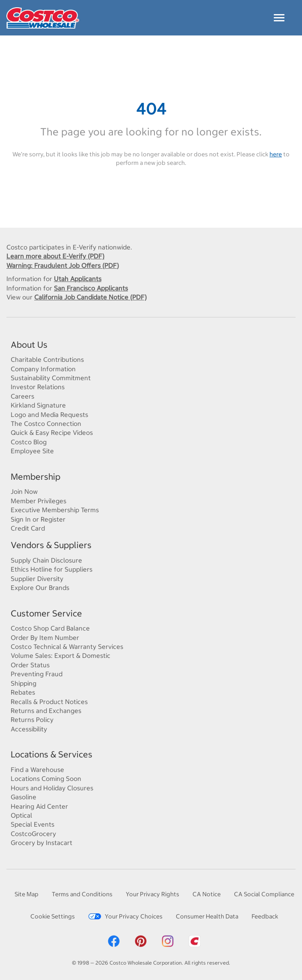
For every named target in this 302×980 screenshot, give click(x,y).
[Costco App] (195, 940)
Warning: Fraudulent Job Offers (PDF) (63, 265)
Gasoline (24, 797)
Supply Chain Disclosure (46, 560)
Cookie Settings (53, 916)
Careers (22, 396)
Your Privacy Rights (152, 894)
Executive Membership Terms (55, 510)
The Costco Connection (46, 423)
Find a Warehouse (37, 769)
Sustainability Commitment (51, 378)
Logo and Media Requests (49, 414)
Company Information (43, 369)
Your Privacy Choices (125, 916)
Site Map (27, 894)
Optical (21, 815)
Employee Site (32, 451)
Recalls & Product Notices (49, 701)
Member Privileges (38, 501)
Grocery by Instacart (41, 842)
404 (151, 109)
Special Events (33, 824)
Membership (36, 477)
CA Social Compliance (264, 894)
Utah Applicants (78, 279)
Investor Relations (38, 387)
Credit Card (28, 528)
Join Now (24, 491)
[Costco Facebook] (114, 940)
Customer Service (46, 613)
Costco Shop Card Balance (50, 628)
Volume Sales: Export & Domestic (61, 655)
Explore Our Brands (40, 587)
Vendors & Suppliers (51, 545)
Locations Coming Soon (46, 778)
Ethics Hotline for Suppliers (52, 569)
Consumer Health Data (207, 916)
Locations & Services (52, 754)
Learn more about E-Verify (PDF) (55, 256)
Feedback (265, 916)
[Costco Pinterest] (141, 940)
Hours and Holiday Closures (52, 788)
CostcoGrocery (33, 833)
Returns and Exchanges (46, 710)
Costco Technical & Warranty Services (67, 646)
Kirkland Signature (38, 405)
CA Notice (207, 894)
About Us (29, 345)
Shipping (24, 683)
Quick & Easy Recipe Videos (52, 432)
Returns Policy (32, 719)
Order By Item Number (45, 637)
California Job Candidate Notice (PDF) (90, 297)
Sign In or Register (38, 519)
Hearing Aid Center (39, 806)
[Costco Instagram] (168, 940)
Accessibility (29, 729)
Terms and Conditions (82, 894)
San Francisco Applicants (91, 288)
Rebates (23, 692)
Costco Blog (29, 442)
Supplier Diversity (37, 578)
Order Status (30, 665)
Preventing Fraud (37, 674)
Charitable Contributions (47, 359)
